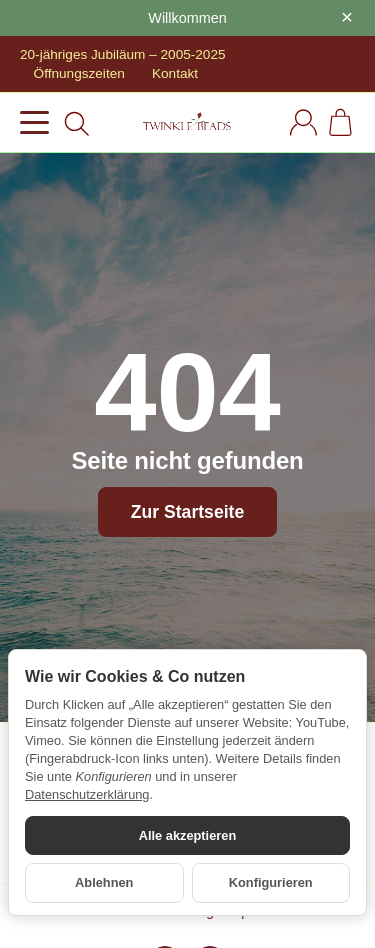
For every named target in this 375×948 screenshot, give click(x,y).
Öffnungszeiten (79, 73)
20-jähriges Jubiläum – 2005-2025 (123, 54)
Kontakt (175, 73)
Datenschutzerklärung (87, 794)
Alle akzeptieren (187, 835)
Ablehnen (104, 882)
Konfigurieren (271, 882)
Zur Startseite (187, 512)
